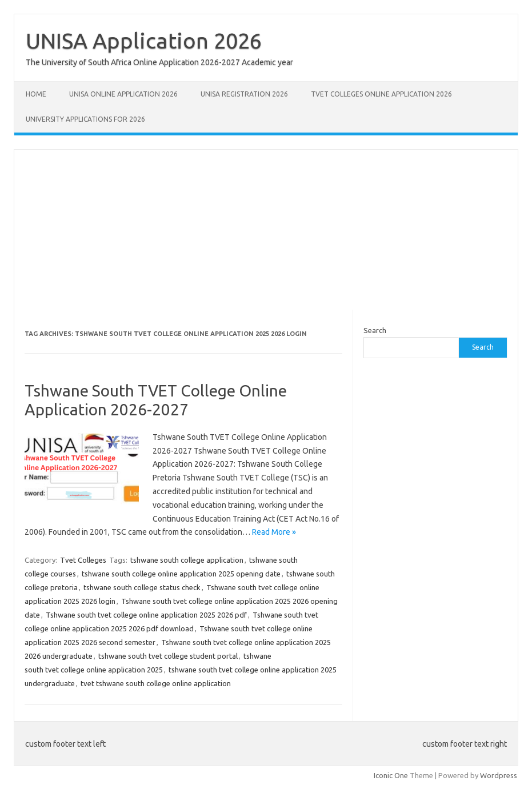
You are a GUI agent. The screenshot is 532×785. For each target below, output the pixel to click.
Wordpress (499, 775)
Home (36, 94)
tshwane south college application (187, 560)
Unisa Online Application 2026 (123, 94)
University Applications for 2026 (85, 119)
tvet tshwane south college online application (156, 683)
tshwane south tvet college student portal (168, 656)
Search (375, 330)
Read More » (274, 532)
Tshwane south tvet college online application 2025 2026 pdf (146, 615)
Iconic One (391, 775)
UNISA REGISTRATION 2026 (244, 94)
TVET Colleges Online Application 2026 (381, 94)
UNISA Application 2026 (144, 41)
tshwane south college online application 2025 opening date (181, 574)
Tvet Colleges (83, 560)
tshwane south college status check (142, 587)
